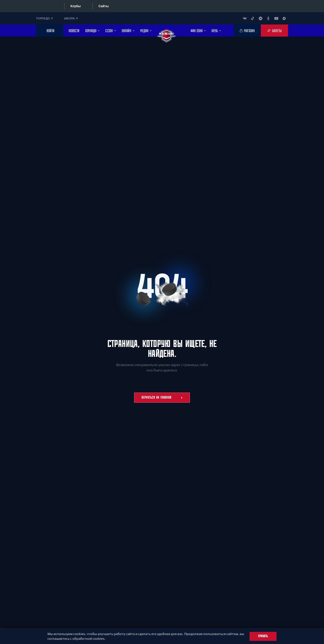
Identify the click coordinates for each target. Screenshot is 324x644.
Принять (263, 636)
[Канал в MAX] (284, 18)
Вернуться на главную (162, 398)
